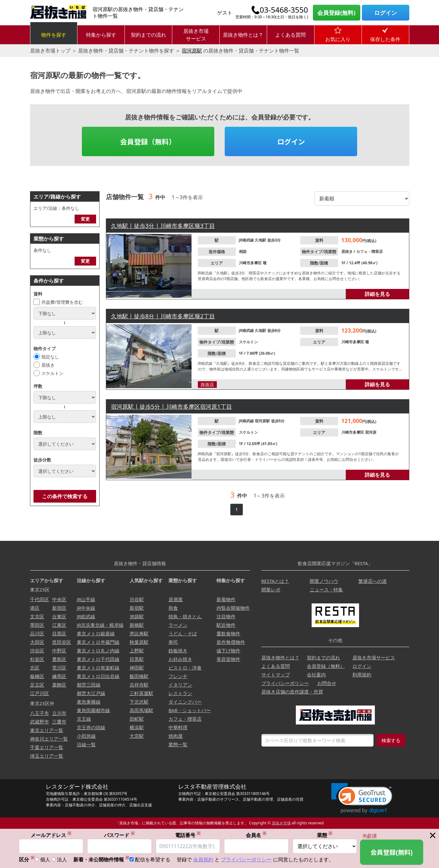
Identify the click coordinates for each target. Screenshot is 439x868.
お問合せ (327, 683)
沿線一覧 (86, 744)
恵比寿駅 (139, 633)
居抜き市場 (281, 823)
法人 (62, 860)
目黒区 (59, 633)
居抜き (48, 365)
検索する (391, 740)
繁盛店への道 (373, 581)
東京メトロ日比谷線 (98, 676)
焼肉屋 (176, 736)
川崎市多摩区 (251, 263)
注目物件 (226, 616)
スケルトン (52, 373)
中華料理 (178, 727)
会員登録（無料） (148, 141)
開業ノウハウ (324, 581)
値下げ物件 (228, 651)
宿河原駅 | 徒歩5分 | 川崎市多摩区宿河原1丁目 (171, 406)
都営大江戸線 (91, 693)
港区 (35, 608)
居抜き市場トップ (50, 51)
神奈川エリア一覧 (49, 739)
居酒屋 (176, 599)
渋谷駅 (137, 599)
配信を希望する (153, 860)
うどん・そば (183, 633)
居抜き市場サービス (196, 35)
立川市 (59, 713)
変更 (85, 219)
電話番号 (188, 836)
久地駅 (261, 240)
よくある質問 (290, 35)
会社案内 (316, 675)
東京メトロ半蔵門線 (98, 642)
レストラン (180, 693)
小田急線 (86, 736)
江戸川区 (40, 693)
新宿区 (59, 608)
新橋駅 (137, 625)
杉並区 (37, 659)
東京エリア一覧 (47, 730)
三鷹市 (59, 722)
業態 (325, 836)
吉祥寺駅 (139, 685)
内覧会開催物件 (233, 608)
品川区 (37, 633)
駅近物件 (226, 625)
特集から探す (101, 35)
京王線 (84, 719)
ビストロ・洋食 (185, 668)
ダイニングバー (185, 702)
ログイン (386, 13)
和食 (173, 608)
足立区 (37, 685)
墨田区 (37, 625)
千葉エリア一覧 (47, 747)
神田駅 (137, 668)
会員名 (256, 836)
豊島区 (59, 659)
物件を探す (54, 35)
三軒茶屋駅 (141, 693)
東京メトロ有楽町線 (98, 668)
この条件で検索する (65, 496)
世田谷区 (62, 642)
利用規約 (362, 675)
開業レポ (271, 590)
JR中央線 (86, 608)
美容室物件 (228, 659)
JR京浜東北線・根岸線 (100, 625)
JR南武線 (247, 240)
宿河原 (371, 432)
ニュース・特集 (326, 590)
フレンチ (178, 676)
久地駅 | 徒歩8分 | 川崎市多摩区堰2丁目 (163, 316)
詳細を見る (377, 294)
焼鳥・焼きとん (185, 616)
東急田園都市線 (93, 710)
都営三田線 (89, 685)
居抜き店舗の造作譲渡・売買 (292, 692)
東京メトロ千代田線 (98, 659)
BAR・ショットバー (190, 710)
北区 (35, 668)
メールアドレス (51, 836)
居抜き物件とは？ (243, 35)
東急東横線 (89, 702)
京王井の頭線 (91, 727)
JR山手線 (86, 599)
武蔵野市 (40, 722)
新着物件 (226, 599)
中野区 (59, 651)
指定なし (50, 357)
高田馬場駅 (141, 710)
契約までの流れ (149, 35)
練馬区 (59, 676)
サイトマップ (276, 675)
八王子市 (40, 713)
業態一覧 (178, 744)
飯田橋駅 (139, 676)
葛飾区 (59, 685)
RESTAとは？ (275, 581)
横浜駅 (137, 727)
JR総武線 (86, 616)
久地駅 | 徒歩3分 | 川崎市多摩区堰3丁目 (163, 226)
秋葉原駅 (139, 642)
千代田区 (40, 599)
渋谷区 (37, 651)
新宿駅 (137, 608)
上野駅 (137, 651)
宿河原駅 (192, 51)
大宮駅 (137, 736)
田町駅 (137, 719)
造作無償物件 (231, 642)
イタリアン (180, 685)
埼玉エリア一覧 (47, 756)
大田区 (37, 642)
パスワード (119, 836)
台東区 (59, 616)
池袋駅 (137, 616)
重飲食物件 (228, 633)
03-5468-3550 (284, 10)
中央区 (59, 599)
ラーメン (178, 625)
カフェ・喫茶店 (369, 251)
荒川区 (59, 668)
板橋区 (37, 676)
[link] (362, 798)
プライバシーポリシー (285, 683)
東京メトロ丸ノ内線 (98, 651)
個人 (45, 860)
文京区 (37, 616)
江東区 (59, 625)
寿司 (173, 642)
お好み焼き (180, 659)
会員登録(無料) (336, 13)
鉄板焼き (178, 651)
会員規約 (203, 860)
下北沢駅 (139, 702)
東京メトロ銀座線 (96, 633)
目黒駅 (137, 659)
